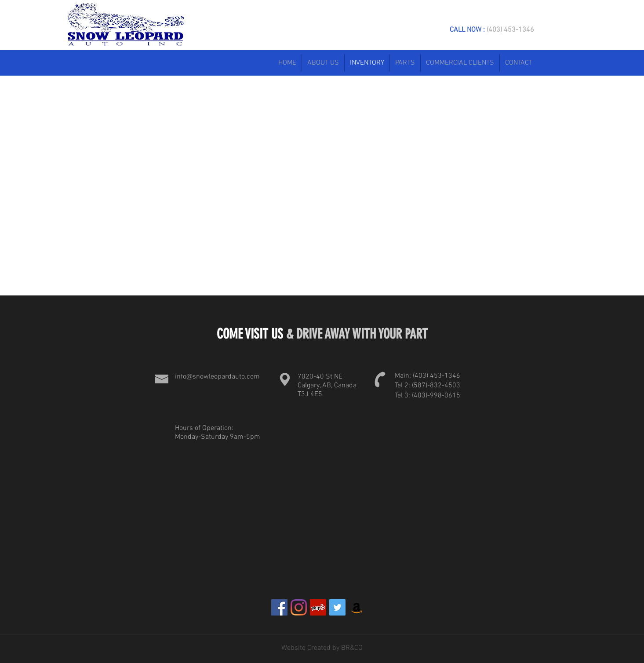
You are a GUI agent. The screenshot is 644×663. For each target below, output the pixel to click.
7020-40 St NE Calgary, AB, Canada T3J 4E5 (327, 386)
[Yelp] (318, 607)
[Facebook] (279, 607)
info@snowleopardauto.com (217, 377)
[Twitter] (337, 607)
